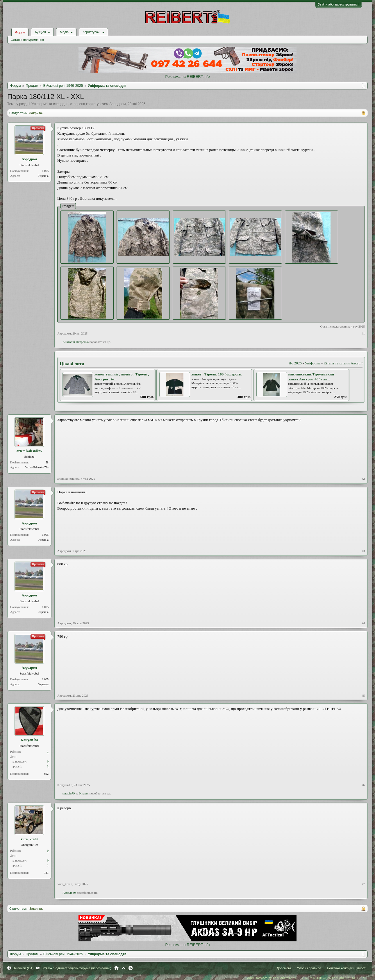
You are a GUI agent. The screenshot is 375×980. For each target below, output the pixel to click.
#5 (363, 695)
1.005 (45, 171)
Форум (20, 32)
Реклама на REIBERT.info (187, 77)
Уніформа (313, 363)
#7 (363, 884)
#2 (363, 479)
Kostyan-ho (29, 740)
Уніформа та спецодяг (50, 104)
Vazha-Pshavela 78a (37, 467)
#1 (363, 333)
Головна (116, 968)
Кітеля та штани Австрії (343, 363)
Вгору (124, 968)
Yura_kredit (30, 839)
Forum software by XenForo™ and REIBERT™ (306, 978)
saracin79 (69, 793)
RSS (131, 968)
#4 (363, 623)
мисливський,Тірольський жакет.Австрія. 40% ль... (311, 377)
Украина (43, 176)
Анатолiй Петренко (76, 342)
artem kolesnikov (29, 451)
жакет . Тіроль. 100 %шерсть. (217, 374)
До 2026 (295, 363)
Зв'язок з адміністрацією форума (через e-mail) (76, 968)
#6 (363, 785)
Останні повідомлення (27, 40)
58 (47, 462)
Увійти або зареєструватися (339, 4)
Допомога (284, 968)
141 (46, 873)
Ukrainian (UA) (23, 968)
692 (46, 774)
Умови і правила (309, 968)
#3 (363, 551)
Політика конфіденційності (347, 968)
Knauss (84, 793)
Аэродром (117, 104)
